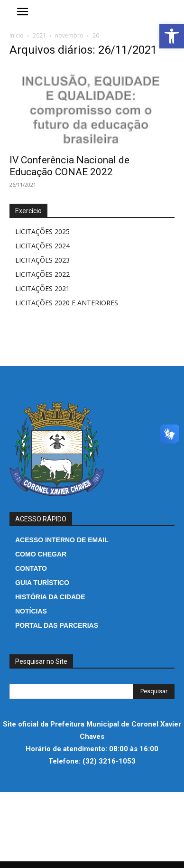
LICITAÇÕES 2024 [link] (42, 246)
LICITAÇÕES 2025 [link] (42, 231)
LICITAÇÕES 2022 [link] (42, 274)
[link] (172, 36)
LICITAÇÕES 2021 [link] (42, 288)
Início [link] (17, 35)
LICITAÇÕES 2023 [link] (42, 260)
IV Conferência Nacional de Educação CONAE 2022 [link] (69, 166)
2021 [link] (39, 35)
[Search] (154, 691)
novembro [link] (69, 35)
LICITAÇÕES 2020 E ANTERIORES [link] (67, 303)
